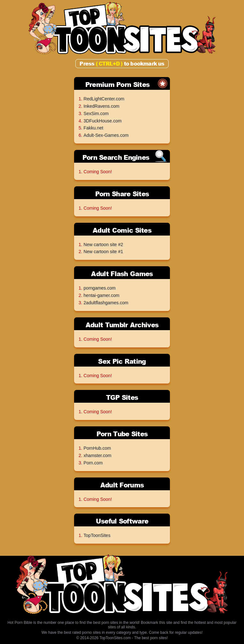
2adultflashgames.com (106, 303)
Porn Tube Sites (122, 434)
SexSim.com (96, 113)
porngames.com (100, 288)
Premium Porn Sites (117, 84)
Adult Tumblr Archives (122, 325)
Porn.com (93, 463)
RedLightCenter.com (104, 99)
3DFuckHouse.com (103, 121)
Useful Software (122, 521)
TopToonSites (97, 535)
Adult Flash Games (122, 274)
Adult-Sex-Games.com (106, 135)
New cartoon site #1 (103, 252)
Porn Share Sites (122, 194)
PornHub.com (97, 448)
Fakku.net (93, 128)
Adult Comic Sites (122, 230)
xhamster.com (98, 455)
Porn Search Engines (116, 157)
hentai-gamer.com (102, 295)
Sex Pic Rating (122, 361)
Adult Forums (122, 485)
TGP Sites (122, 397)
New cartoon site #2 (103, 244)
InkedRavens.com (102, 106)
